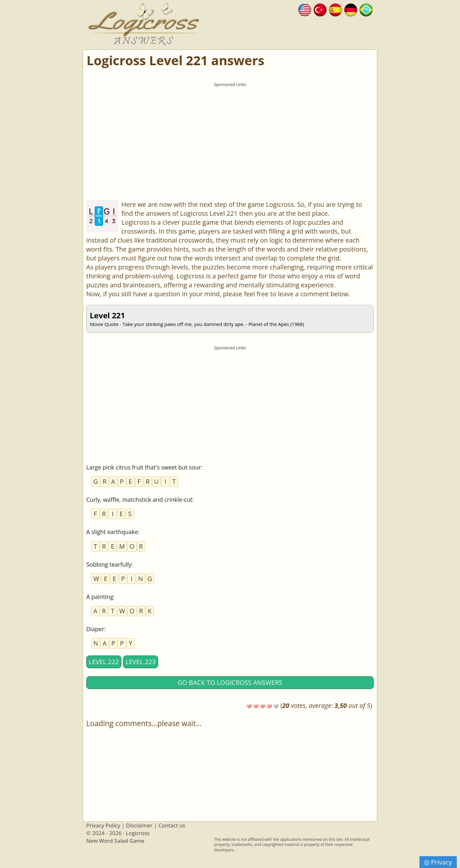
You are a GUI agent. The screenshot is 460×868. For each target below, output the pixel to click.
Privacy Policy (103, 825)
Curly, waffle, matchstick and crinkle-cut (139, 500)
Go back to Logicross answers (230, 682)
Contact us (172, 825)
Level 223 (141, 662)
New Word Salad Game (115, 841)
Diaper (95, 629)
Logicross (138, 833)
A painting (100, 597)
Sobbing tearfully (109, 564)
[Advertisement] (230, 135)
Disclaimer (139, 825)
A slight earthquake (112, 532)
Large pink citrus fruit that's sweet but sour (144, 467)
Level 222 (104, 662)
